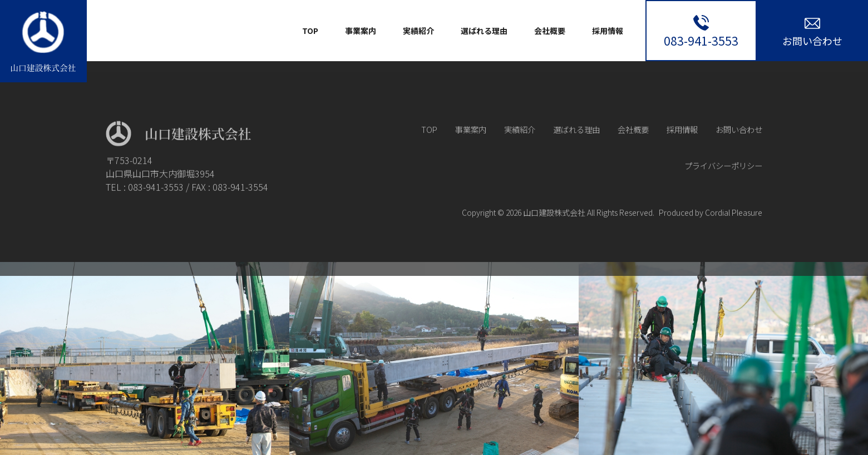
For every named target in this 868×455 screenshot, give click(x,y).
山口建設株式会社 (554, 226)
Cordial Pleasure (734, 226)
